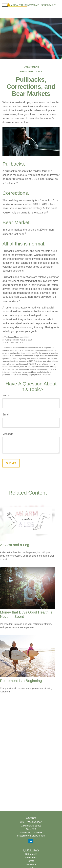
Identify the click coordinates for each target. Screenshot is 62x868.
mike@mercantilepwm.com (31, 836)
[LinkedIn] (31, 841)
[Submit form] (11, 463)
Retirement (31, 854)
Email (6, 415)
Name (6, 395)
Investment (31, 857)
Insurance (31, 864)
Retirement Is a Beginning (21, 681)
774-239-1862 (35, 822)
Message (8, 434)
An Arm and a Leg (15, 545)
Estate (31, 861)
